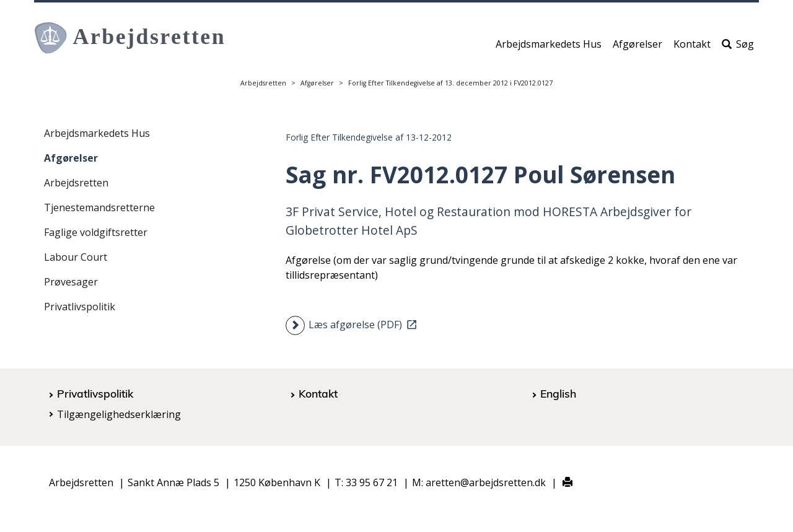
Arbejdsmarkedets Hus (549, 48)
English (558, 393)
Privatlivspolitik (80, 307)
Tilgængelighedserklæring (119, 414)
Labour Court (76, 257)
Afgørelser (637, 48)
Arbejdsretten (263, 83)
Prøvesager (71, 282)
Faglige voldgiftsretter (96, 232)
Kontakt (692, 48)
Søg (738, 48)
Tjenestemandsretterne (99, 207)
